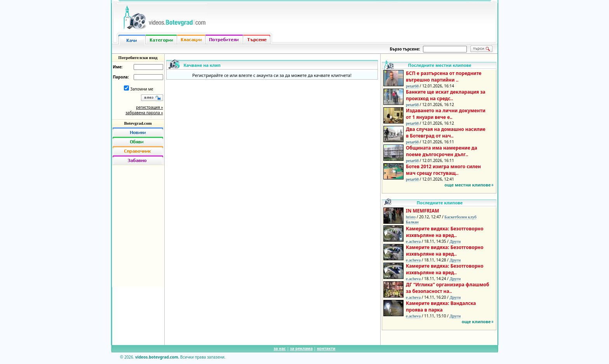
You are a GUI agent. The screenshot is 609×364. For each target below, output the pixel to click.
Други (455, 241)
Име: (118, 67)
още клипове (476, 321)
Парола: (121, 77)
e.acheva (413, 241)
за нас (279, 348)
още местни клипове (467, 185)
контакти (326, 348)
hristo (411, 217)
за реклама (302, 348)
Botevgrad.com (138, 123)
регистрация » (149, 107)
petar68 (412, 86)
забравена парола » (144, 113)
